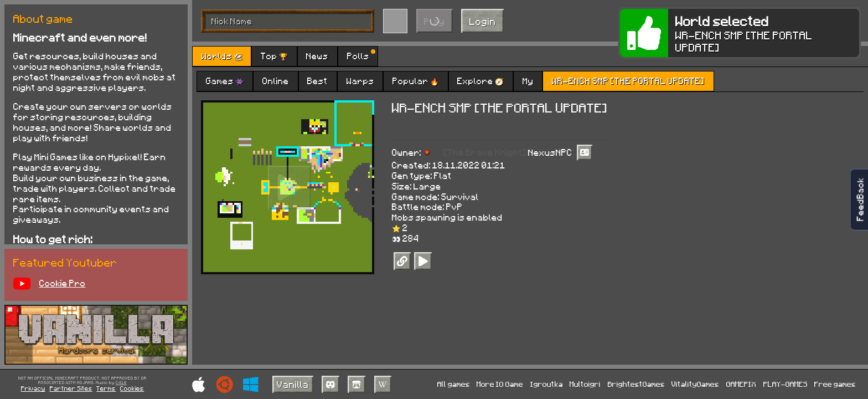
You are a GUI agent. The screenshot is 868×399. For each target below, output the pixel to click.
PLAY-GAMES (786, 384)
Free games (835, 384)
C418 (121, 383)
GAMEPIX (741, 384)
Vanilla (293, 384)
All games (454, 384)
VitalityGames (695, 384)
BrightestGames (636, 384)
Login (483, 21)
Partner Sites (71, 388)
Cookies (132, 388)
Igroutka (547, 384)
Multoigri (585, 384)
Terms (106, 388)
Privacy (33, 388)
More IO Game (500, 384)
